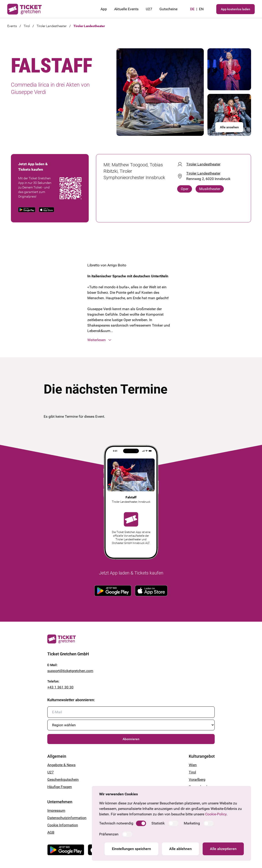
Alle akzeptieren (223, 849)
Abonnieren (131, 739)
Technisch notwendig (116, 823)
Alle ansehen (229, 127)
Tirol (27, 26)
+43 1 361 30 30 (60, 687)
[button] (131, 340)
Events (12, 26)
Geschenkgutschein (63, 779)
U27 (149, 9)
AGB (51, 832)
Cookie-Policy (216, 814)
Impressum (56, 810)
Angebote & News (61, 765)
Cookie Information (63, 825)
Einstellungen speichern (131, 849)
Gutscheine (168, 9)
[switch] (141, 823)
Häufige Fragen (60, 787)
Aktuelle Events (126, 9)
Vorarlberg (197, 779)
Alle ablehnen (180, 849)
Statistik (158, 823)
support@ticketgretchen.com (70, 671)
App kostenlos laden (236, 9)
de (192, 9)
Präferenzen (109, 834)
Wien (193, 765)
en (201, 9)
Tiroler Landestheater (52, 26)
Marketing (192, 823)
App (104, 9)
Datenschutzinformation (67, 818)
